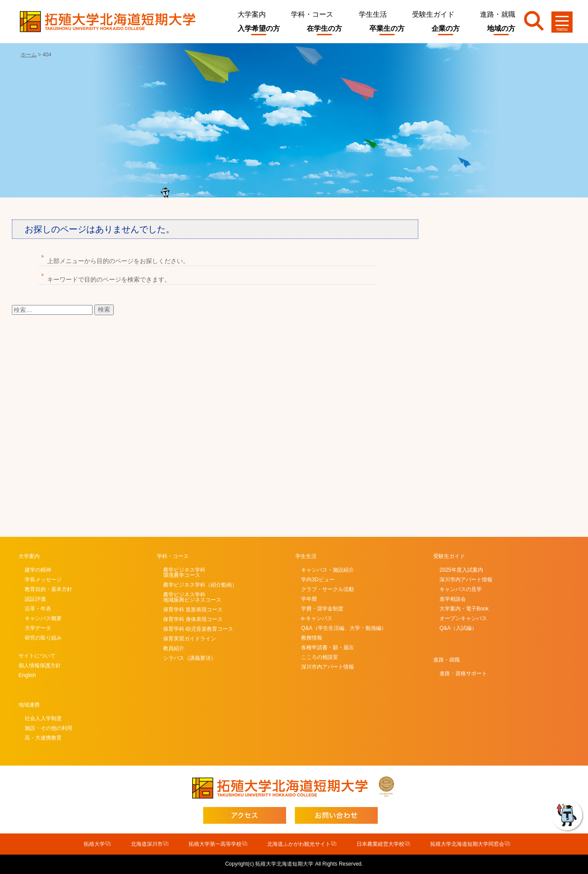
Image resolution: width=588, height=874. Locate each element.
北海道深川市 (147, 844)
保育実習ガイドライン (190, 639)
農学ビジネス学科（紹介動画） (200, 585)
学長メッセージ (43, 580)
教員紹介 (174, 648)
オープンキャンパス (463, 618)
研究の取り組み (43, 638)
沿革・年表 (38, 609)
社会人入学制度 (43, 718)
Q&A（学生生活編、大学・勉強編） (344, 628)
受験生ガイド (433, 14)
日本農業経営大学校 (380, 844)
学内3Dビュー (318, 580)
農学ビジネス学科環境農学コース (184, 573)
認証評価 (35, 599)
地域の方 (501, 28)
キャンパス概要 (43, 618)
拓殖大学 (94, 844)
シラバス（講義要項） (190, 658)
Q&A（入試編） (458, 628)
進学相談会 (453, 599)
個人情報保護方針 (40, 666)
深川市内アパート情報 (327, 667)
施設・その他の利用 (48, 728)
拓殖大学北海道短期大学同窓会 (467, 844)
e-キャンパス (317, 618)
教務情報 (312, 638)
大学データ (38, 628)
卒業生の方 (387, 28)
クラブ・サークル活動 (327, 589)
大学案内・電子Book (464, 609)
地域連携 (29, 705)
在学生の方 (324, 28)
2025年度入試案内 (461, 570)
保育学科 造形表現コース (193, 610)
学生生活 (373, 14)
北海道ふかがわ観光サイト (299, 844)
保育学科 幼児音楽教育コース (198, 629)
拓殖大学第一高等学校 (215, 844)
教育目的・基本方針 (48, 589)
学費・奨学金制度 (322, 609)
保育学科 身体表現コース (193, 619)
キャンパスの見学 (461, 589)
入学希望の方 (259, 28)
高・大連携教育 (43, 738)
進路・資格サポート (463, 673)
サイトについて (37, 656)
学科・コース (312, 14)
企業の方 (446, 28)
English (27, 675)
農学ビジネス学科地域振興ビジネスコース (192, 597)
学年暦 (309, 599)
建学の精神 (38, 570)
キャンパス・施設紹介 (327, 570)
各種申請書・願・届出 (327, 647)
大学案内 (252, 14)
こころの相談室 (320, 657)
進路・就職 (498, 14)
